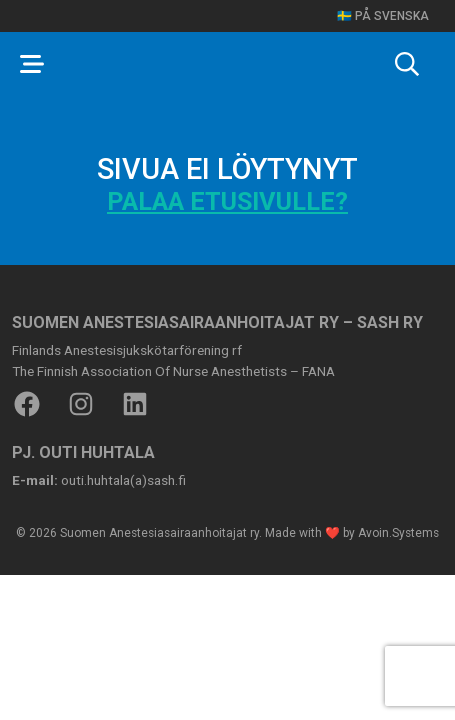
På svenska (392, 16)
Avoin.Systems (398, 533)
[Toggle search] (407, 64)
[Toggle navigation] (32, 64)
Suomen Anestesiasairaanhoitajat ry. (161, 533)
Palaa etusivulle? (227, 201)
